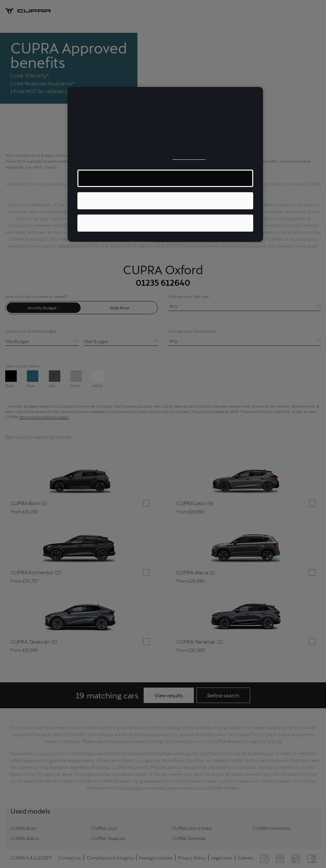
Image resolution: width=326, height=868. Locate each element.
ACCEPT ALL (165, 201)
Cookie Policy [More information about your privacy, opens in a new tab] (189, 157)
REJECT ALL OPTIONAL (165, 223)
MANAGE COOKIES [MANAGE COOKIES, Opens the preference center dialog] (165, 178)
